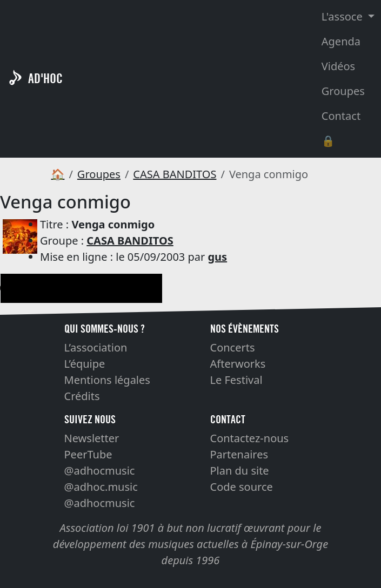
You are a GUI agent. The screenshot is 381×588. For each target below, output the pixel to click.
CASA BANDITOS (175, 174)
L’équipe (85, 364)
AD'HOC (45, 79)
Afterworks (238, 364)
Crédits (82, 396)
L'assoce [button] (343, 16)
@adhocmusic (100, 471)
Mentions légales (107, 380)
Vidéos (338, 66)
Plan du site (240, 471)
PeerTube (88, 454)
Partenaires (239, 454)
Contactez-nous (250, 438)
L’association (96, 347)
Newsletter (92, 438)
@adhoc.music (101, 487)
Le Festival (236, 380)
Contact (341, 116)
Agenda (341, 41)
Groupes (343, 91)
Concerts (233, 347)
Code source (242, 487)
